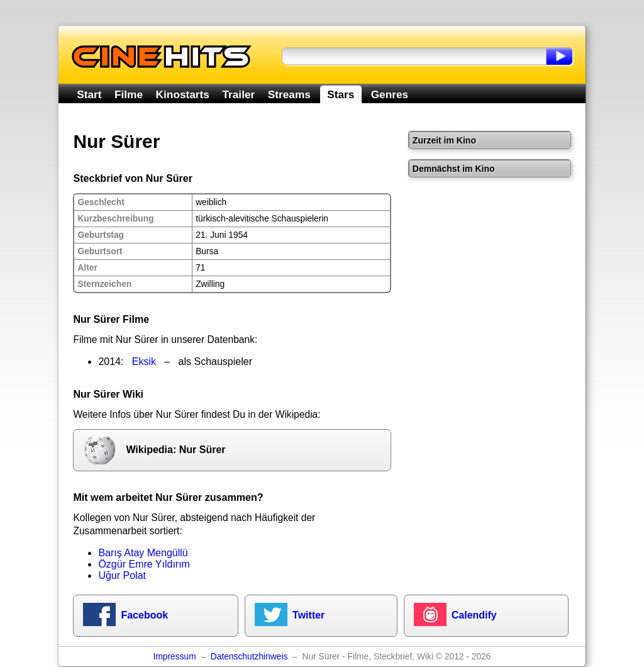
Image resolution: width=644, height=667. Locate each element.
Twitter (308, 615)
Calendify (474, 615)
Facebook (144, 615)
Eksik (144, 362)
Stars (341, 94)
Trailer (238, 94)
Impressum (175, 657)
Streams (289, 94)
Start (89, 94)
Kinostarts (183, 94)
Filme (129, 94)
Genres (390, 94)
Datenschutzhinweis (249, 657)
